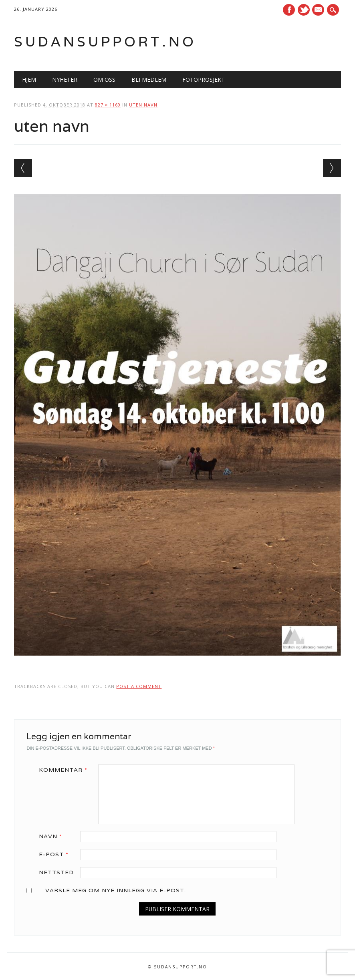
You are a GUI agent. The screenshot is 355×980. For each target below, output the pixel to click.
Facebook (289, 10)
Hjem (29, 79)
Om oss (104, 79)
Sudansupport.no (105, 41)
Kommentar (66, 770)
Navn (53, 836)
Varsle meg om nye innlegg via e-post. (116, 890)
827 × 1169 (108, 105)
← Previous (23, 168)
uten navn (143, 105)
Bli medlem (149, 79)
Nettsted (56, 872)
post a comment (139, 686)
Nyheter (65, 79)
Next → (332, 168)
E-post (56, 854)
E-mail (319, 10)
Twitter (304, 10)
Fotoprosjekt (204, 79)
